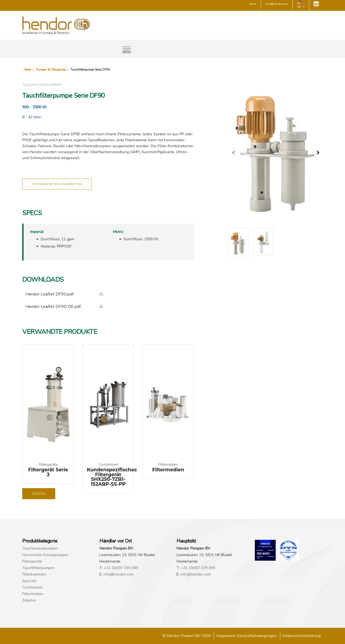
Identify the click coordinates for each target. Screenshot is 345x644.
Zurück (39, 494)
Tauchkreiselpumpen (40, 548)
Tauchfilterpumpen (38, 568)
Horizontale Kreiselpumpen (45, 555)
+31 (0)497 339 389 (121, 568)
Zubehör (29, 600)
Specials (30, 581)
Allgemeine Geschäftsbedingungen (246, 636)
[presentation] (233, 152)
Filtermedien (33, 594)
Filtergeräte (32, 561)
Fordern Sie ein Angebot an (57, 184)
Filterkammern (34, 574)
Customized (32, 587)
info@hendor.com (119, 574)
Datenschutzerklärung (302, 636)
